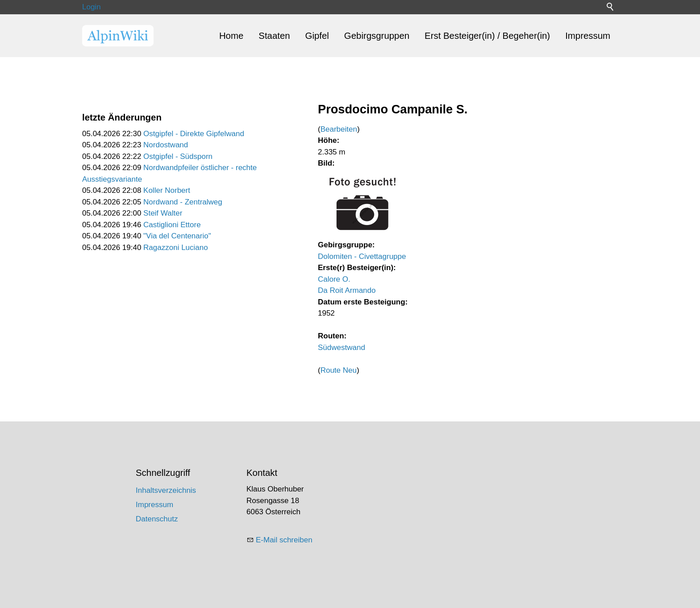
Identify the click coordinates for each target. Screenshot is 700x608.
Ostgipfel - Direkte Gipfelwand (194, 134)
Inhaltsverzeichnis (166, 490)
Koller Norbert (167, 190)
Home (231, 36)
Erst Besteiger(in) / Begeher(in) (487, 36)
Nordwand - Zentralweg (183, 202)
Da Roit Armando (347, 290)
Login (92, 7)
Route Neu (339, 370)
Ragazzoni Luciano (176, 248)
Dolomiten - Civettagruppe (362, 256)
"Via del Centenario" (177, 236)
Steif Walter (163, 213)
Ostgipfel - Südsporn (178, 156)
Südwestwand (342, 348)
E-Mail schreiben (284, 540)
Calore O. (334, 279)
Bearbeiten (339, 129)
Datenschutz (157, 519)
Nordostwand (166, 145)
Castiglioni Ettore (172, 225)
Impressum (588, 36)
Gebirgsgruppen (377, 36)
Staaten (274, 36)
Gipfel (317, 36)
